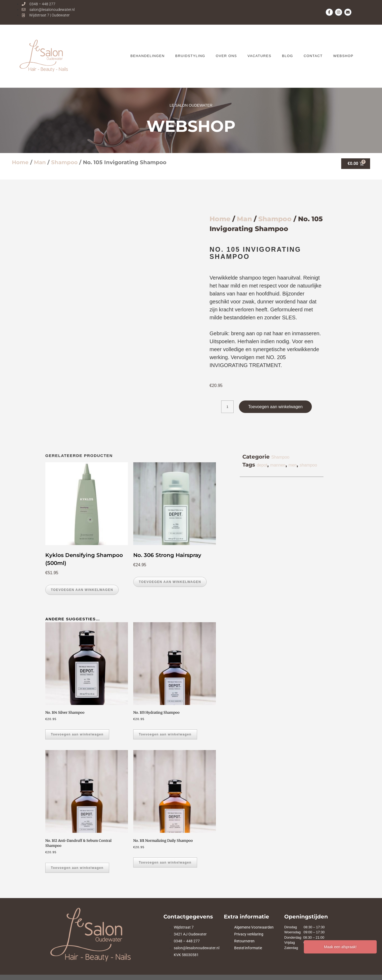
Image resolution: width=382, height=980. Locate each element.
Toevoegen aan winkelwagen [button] (82, 590)
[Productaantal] (227, 407)
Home (20, 162)
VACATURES (259, 56)
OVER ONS (226, 56)
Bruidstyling (190, 56)
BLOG (287, 56)
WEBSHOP (343, 56)
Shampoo (64, 162)
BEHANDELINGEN (147, 56)
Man (40, 162)
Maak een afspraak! (340, 947)
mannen (278, 465)
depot (262, 465)
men (293, 465)
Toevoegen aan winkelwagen (275, 407)
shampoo (308, 465)
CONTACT (313, 56)
